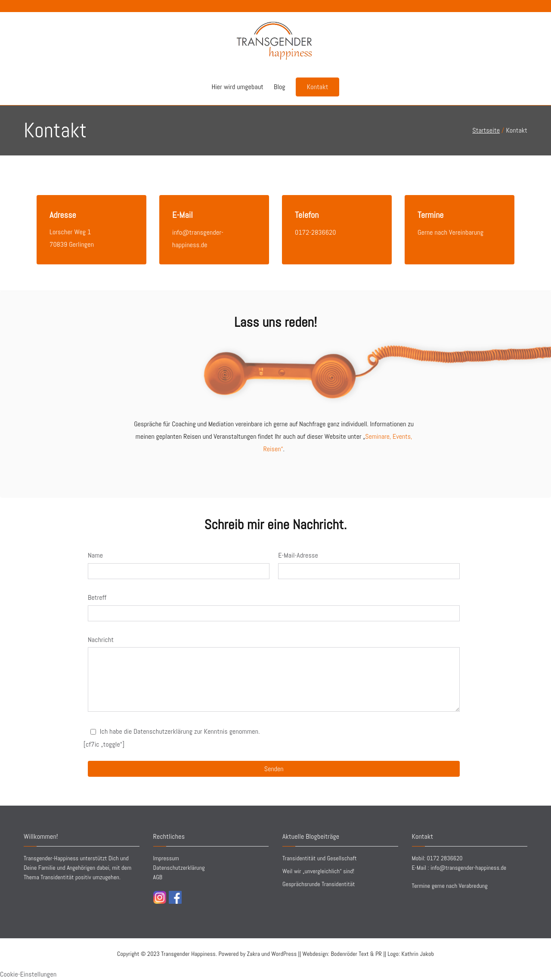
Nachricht (101, 640)
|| (359, 954)
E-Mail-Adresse (298, 555)
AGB (158, 877)
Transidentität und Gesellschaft (320, 858)
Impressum (166, 858)
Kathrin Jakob (418, 954)
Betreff (97, 597)
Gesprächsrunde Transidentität (319, 884)
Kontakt (318, 87)
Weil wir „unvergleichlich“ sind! (318, 871)
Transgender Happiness (188, 954)
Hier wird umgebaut (238, 87)
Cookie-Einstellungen (28, 974)
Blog (280, 87)
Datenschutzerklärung (179, 868)
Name (95, 555)
